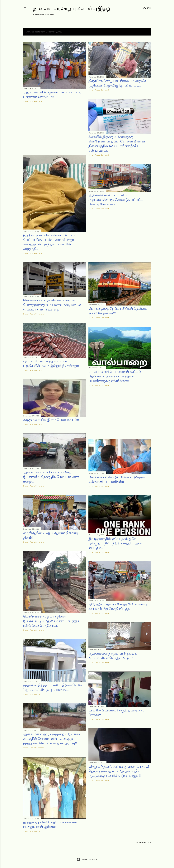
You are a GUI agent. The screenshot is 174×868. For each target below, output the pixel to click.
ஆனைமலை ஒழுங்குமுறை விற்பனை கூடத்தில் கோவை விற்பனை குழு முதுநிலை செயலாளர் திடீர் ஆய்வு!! (52, 739)
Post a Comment (37, 101)
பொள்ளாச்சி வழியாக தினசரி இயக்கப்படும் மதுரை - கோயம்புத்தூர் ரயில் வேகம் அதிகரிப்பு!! (51, 621)
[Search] (147, 8)
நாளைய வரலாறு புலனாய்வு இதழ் (72, 8)
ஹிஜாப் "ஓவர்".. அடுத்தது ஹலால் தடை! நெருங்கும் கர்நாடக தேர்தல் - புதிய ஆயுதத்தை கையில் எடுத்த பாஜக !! (119, 771)
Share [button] (25, 101)
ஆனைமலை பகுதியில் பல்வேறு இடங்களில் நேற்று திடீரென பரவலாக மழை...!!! (51, 477)
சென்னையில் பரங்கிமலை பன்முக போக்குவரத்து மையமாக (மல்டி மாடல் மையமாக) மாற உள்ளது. (52, 305)
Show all (143, 32)
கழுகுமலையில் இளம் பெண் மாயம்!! (51, 420)
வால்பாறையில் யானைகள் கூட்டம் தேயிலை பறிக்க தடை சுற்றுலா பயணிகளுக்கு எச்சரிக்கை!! (115, 376)
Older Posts (144, 842)
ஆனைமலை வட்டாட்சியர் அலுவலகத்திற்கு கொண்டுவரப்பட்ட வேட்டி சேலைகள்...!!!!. (116, 200)
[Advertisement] (54, 129)
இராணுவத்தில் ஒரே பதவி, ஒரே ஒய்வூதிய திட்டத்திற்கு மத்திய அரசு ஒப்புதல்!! (115, 543)
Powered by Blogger (87, 859)
